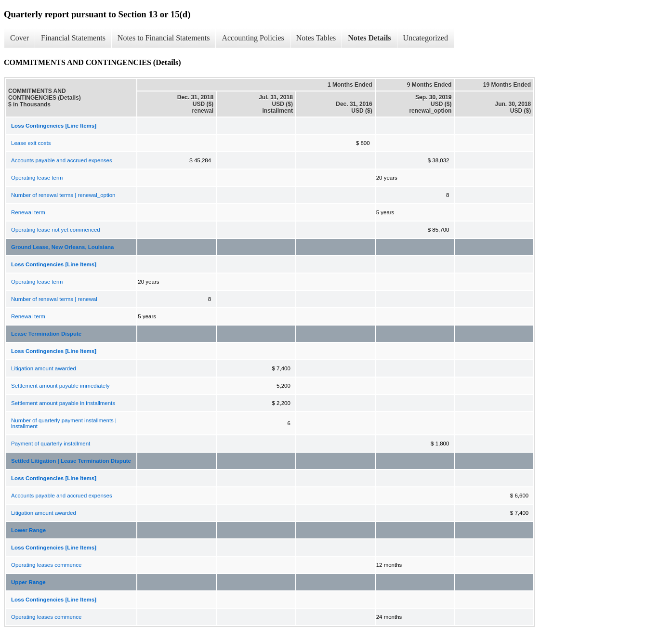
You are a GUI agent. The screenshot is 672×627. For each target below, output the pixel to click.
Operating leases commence (46, 565)
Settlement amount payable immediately (60, 386)
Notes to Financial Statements (164, 38)
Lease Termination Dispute (46, 334)
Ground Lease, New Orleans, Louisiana (62, 247)
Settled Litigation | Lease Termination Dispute (71, 461)
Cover (20, 38)
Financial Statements (73, 38)
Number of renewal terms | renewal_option (63, 195)
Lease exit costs (31, 143)
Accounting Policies (253, 38)
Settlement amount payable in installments (63, 403)
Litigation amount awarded (44, 368)
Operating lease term (37, 178)
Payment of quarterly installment (51, 444)
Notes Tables (316, 38)
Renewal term (28, 212)
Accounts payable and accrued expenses (62, 160)
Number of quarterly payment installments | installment (64, 423)
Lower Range (28, 530)
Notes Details (369, 38)
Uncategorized (426, 38)
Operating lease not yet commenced (56, 230)
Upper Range (28, 582)
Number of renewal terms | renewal (54, 299)
